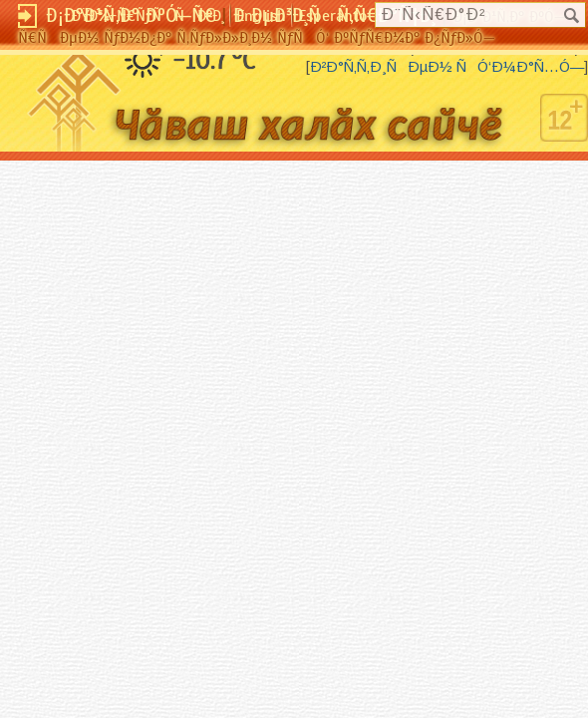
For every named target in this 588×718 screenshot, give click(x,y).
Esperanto (332, 16)
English (261, 16)
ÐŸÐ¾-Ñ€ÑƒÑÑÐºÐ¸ (148, 16)
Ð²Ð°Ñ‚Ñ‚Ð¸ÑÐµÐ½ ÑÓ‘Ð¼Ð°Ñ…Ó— (447, 67)
